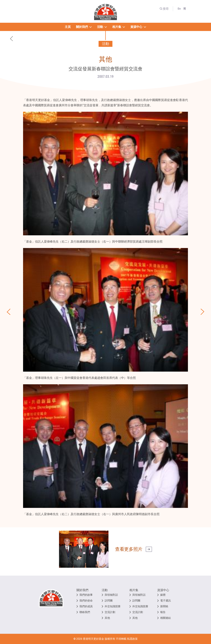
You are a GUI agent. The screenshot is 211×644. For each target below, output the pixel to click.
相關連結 (166, 618)
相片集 (134, 590)
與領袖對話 (111, 595)
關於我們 (82, 590)
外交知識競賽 (113, 606)
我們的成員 (86, 606)
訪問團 (109, 601)
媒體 (163, 595)
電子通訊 (166, 601)
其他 (107, 618)
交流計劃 (110, 612)
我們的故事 (86, 595)
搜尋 (164, 9)
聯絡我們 (85, 612)
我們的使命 (86, 601)
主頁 (68, 27)
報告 (163, 612)
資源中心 (163, 590)
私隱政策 (132, 639)
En (179, 9)
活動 (105, 590)
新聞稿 (164, 606)
